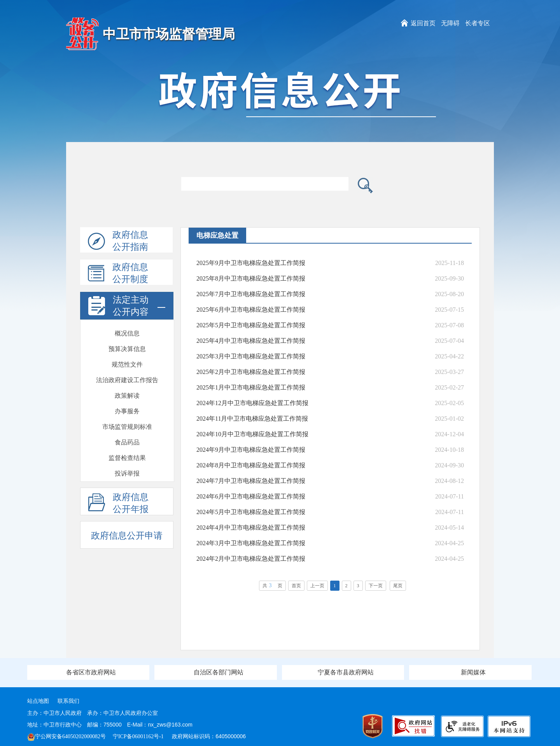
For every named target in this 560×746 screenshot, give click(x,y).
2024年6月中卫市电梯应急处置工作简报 (251, 496)
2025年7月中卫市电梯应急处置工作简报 (251, 294)
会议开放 (127, 438)
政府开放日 (127, 423)
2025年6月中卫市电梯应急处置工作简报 (251, 310)
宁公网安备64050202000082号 (66, 736)
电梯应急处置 (127, 376)
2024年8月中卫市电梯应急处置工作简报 (251, 465)
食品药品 (127, 329)
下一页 (376, 586)
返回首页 (423, 23)
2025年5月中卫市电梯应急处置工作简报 (251, 325)
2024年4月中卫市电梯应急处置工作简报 (251, 527)
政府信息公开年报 (118, 504)
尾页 (398, 586)
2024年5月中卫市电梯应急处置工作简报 (251, 512)
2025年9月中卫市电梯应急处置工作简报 (251, 263)
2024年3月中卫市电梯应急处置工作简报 (251, 543)
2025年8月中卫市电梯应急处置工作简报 (251, 278)
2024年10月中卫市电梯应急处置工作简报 (252, 434)
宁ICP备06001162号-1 (139, 736)
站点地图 (38, 701)
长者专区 (478, 23)
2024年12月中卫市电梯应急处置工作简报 (252, 403)
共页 (272, 585)
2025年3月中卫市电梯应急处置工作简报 (251, 356)
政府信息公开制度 (118, 274)
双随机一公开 (127, 454)
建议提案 (127, 392)
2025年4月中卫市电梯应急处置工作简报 (251, 341)
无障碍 (450, 23)
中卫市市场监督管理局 (169, 34)
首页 (296, 586)
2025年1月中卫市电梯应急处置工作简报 (251, 387)
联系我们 (68, 701)
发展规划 (127, 407)
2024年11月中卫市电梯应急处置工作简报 (252, 419)
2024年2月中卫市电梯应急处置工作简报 (251, 559)
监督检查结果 (127, 345)
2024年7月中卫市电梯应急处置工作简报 (251, 481)
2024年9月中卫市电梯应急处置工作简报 (251, 450)
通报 (127, 470)
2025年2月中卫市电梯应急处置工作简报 (251, 372)
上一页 (317, 586)
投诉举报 (127, 361)
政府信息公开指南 (118, 241)
